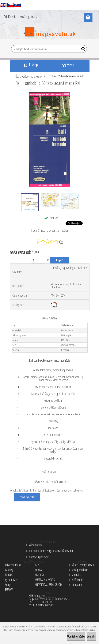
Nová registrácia (29, 17)
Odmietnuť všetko (76, 636)
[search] (82, 50)
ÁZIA (26, 76)
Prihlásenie (10, 17)
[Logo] (49, 32)
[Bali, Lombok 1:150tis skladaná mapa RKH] (50, 93)
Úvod (18, 76)
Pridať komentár (27, 497)
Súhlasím (91, 636)
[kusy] (38, 260)
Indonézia (35, 76)
